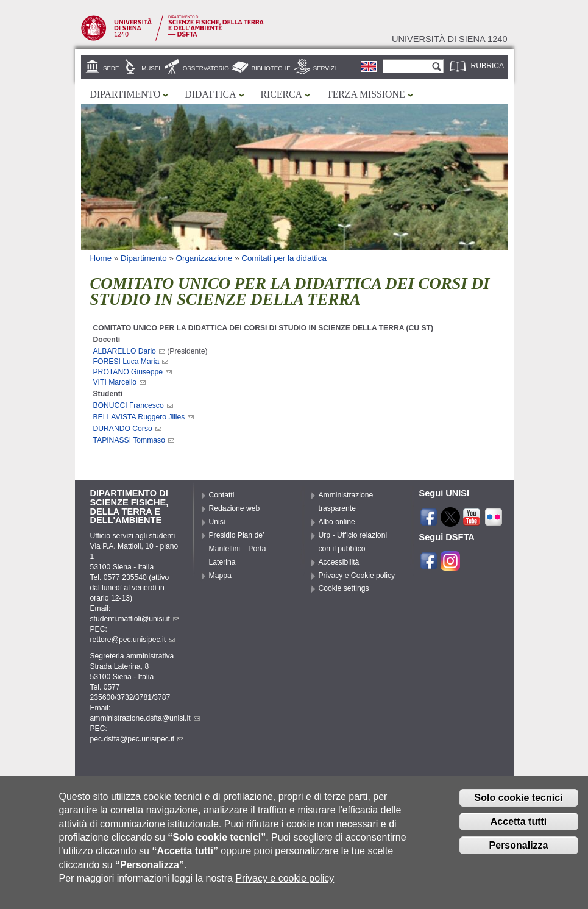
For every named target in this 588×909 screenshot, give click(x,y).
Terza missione (366, 94)
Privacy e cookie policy (285, 884)
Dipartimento (126, 94)
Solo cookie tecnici (519, 803)
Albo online (337, 522)
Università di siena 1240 (450, 39)
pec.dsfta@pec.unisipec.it (137, 739)
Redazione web (235, 508)
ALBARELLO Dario (129, 351)
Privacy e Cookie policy (357, 576)
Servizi (325, 68)
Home (101, 258)
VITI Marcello (120, 382)
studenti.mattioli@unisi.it (135, 619)
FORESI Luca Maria (131, 362)
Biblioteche (271, 68)
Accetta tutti (519, 826)
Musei (151, 68)
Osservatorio (206, 68)
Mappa (220, 576)
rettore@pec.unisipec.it (133, 640)
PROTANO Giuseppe (133, 372)
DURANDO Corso (127, 429)
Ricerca (282, 94)
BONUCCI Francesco (133, 405)
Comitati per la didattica (284, 258)
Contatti (222, 495)
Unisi (217, 522)
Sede (111, 68)
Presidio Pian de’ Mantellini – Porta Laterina (238, 549)
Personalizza (519, 850)
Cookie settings (344, 588)
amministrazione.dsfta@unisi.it (145, 718)
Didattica (210, 94)
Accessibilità (339, 562)
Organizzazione (204, 258)
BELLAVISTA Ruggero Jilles (144, 417)
